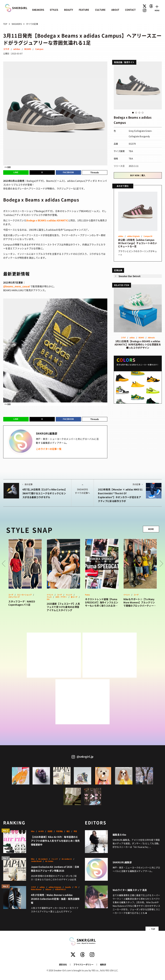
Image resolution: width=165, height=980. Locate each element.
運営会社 (63, 964)
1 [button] (133, 113)
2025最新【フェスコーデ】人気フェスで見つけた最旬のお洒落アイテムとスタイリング (63, 607)
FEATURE (84, 10)
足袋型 (50, 831)
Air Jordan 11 (67, 859)
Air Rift (41, 831)
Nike (33, 831)
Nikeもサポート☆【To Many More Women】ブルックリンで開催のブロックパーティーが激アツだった (140, 602)
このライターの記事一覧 (49, 449)
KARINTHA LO (60, 889)
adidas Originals (133, 236)
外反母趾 (59, 831)
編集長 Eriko (119, 835)
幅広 (68, 831)
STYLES (54, 10)
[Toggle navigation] (157, 8)
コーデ (11, 595)
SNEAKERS (38, 10)
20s (48, 599)
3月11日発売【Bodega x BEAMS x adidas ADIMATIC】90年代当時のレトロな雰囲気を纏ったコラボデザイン (138, 344)
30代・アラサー (61, 597)
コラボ (6, 49)
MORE (151, 529)
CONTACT (130, 10)
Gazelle (68, 887)
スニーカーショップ (24, 595)
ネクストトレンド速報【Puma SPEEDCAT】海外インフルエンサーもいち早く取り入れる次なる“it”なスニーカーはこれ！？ (102, 602)
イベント (50, 595)
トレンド (69, 595)
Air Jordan (49, 861)
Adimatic (151, 338)
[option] (138, 85)
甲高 (75, 831)
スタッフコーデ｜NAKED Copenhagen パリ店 (22, 603)
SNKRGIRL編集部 (122, 862)
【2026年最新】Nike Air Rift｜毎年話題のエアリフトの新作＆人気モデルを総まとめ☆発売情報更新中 (55, 841)
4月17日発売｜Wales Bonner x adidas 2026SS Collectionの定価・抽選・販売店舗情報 (55, 899)
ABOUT (115, 10)
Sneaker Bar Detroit (129, 276)
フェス (49, 597)
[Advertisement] (54, 655)
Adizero (48, 889)
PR (76, 887)
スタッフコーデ (14, 597)
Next (161, 564)
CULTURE (100, 10)
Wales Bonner (36, 889)
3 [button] (139, 113)
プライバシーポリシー (83, 964)
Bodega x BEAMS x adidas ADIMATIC (47, 220)
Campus (39, 49)
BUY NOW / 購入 (138, 175)
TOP (5, 24)
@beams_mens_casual (17, 286)
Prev (4, 564)
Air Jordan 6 (43, 859)
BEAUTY (69, 10)
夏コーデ (74, 597)
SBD (9, 167)
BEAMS (28, 49)
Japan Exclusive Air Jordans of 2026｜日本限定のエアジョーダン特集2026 (55, 869)
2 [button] (136, 113)
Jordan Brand (36, 861)
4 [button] (143, 113)
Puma (87, 595)
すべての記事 (32, 24)
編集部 (103, 964)
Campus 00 (148, 236)
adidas (17, 49)
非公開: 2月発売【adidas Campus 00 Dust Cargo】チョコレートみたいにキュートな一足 (138, 243)
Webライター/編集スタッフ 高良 (130, 890)
